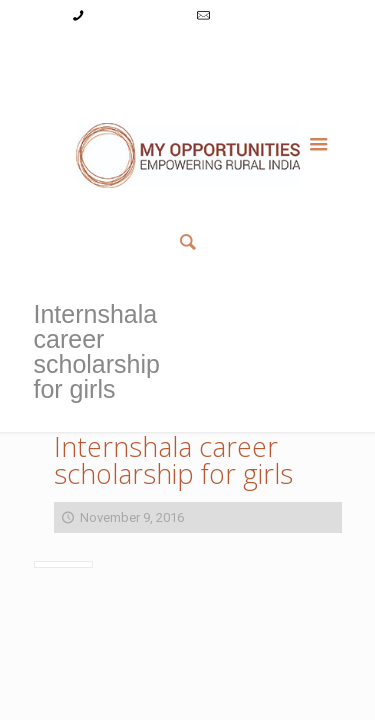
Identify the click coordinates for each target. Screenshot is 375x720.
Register (190, 53)
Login (135, 53)
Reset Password (276, 53)
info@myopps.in (260, 15)
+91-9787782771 (136, 15)
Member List (187, 74)
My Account (72, 53)
